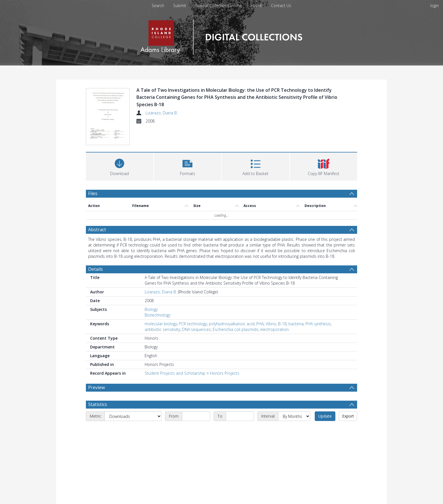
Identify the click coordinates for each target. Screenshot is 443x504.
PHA (260, 324)
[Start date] (196, 416)
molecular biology (161, 324)
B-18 (282, 324)
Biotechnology (158, 315)
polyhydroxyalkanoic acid (232, 324)
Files (93, 193)
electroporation (274, 329)
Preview (96, 387)
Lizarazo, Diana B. (162, 113)
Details (95, 269)
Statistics (98, 404)
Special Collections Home (219, 6)
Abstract (97, 230)
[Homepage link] (221, 36)
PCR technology (193, 324)
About (256, 6)
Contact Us (281, 6)
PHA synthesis (318, 324)
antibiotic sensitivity (162, 329)
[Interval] (294, 416)
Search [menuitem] (158, 6)
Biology (151, 309)
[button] (188, 166)
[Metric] (133, 416)
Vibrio (271, 324)
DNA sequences (196, 329)
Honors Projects (225, 373)
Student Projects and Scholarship (175, 373)
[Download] (120, 166)
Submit (180, 6)
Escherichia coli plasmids (235, 329)
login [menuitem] (435, 6)
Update (325, 416)
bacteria (296, 324)
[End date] (240, 416)
